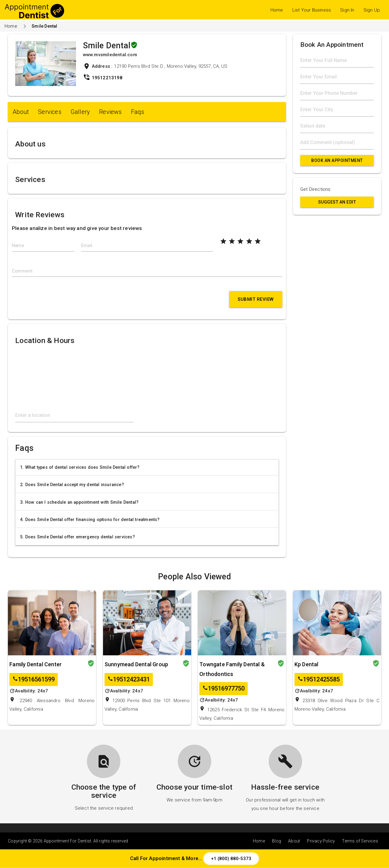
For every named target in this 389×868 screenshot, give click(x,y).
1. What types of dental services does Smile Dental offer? (80, 467)
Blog (277, 841)
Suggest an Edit (337, 202)
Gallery (80, 112)
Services (50, 112)
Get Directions (315, 189)
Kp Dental (306, 664)
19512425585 (319, 679)
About (21, 112)
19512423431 (129, 679)
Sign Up (372, 10)
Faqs (138, 112)
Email (87, 245)
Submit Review (256, 299)
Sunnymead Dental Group (136, 664)
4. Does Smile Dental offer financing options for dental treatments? (90, 520)
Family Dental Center (36, 664)
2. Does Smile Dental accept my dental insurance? (72, 485)
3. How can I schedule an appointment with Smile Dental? (79, 502)
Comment (22, 271)
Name (18, 245)
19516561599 (34, 679)
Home (277, 10)
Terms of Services (360, 841)
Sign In (347, 10)
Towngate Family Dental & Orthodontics (232, 669)
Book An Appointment (337, 160)
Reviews (110, 112)
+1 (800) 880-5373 (231, 859)
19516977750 (224, 689)
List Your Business (312, 10)
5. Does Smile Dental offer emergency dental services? (77, 537)
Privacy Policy (321, 841)
